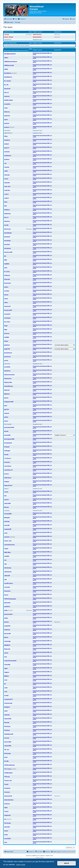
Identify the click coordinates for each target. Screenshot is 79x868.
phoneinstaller (8, 614)
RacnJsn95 (7, 634)
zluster (6, 831)
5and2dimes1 (8, 77)
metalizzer (7, 511)
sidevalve (7, 715)
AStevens (7, 112)
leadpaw (7, 482)
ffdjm (6, 330)
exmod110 (7, 314)
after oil (6, 92)
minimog (7, 521)
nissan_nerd (8, 541)
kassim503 (7, 435)
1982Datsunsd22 (9, 65)
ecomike (7, 291)
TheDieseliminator (9, 765)
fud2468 (7, 337)
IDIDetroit (7, 394)
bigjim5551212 (8, 133)
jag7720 (6, 409)
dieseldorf (7, 237)
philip (6, 610)
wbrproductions (9, 800)
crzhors (6, 194)
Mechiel (6, 507)
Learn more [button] (21, 865)
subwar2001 (8, 746)
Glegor (6, 341)
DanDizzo (7, 210)
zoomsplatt (7, 839)
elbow (6, 302)
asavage (7, 34)
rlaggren (7, 672)
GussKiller (7, 367)
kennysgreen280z (9, 439)
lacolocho (7, 462)
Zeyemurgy (7, 823)
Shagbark (7, 707)
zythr (6, 842)
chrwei (6, 179)
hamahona (7, 371)
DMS (6, 260)
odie (5, 564)
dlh (5, 256)
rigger (6, 668)
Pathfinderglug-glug (10, 599)
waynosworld (8, 796)
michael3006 (8, 514)
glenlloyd (7, 345)
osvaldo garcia (8, 583)
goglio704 (7, 349)
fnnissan (7, 333)
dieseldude (7, 241)
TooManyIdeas (8, 773)
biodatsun (7, 140)
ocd (5, 560)
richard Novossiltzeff (10, 661)
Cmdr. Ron (7, 186)
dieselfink (7, 244)
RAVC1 (6, 637)
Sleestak (7, 723)
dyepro (6, 287)
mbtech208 (7, 503)
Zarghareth (7, 815)
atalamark (7, 116)
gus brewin (7, 364)
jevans (6, 421)
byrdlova (7, 159)
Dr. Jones (7, 272)
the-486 (6, 761)
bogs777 (7, 148)
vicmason (7, 792)
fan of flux (7, 322)
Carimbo (7, 167)
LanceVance (8, 466)
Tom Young (7, 769)
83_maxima (7, 81)
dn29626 (7, 264)
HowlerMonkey (9, 386)
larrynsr (6, 474)
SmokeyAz (7, 726)
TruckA (6, 784)
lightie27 (6, 489)
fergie (6, 326)
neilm (6, 533)
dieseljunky (8, 248)
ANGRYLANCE (8, 100)
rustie (6, 688)
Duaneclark (7, 283)
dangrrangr (7, 214)
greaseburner (8, 353)
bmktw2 (6, 144)
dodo (6, 268)
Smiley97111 (8, 40)
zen (5, 819)
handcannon (8, 378)
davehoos (7, 221)
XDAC (6, 808)
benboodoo (7, 130)
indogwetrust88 (9, 402)
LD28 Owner (8, 478)
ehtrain (6, 295)
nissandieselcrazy (9, 545)
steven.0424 (8, 742)
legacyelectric (8, 485)
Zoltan (6, 835)
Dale (5, 206)
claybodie (7, 183)
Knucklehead (8, 443)
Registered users (37, 40)
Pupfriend (7, 630)
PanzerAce (7, 591)
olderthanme (8, 572)
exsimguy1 (7, 318)
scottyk (6, 695)
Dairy (6, 202)
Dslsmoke (7, 279)
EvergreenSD (8, 310)
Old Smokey (8, 568)
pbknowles (7, 603)
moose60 (7, 525)
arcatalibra (7, 104)
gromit (6, 360)
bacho (6, 120)
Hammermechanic (9, 375)
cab (5, 163)
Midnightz (7, 518)
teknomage (7, 753)
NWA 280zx (7, 552)
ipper (6, 406)
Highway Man (8, 382)
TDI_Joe (7, 750)
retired (6, 653)
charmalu (7, 175)
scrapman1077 (8, 699)
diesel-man (7, 229)
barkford (7, 123)
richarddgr (7, 665)
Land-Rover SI (8, 470)
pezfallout (7, 607)
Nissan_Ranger (9, 37)
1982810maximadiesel (11, 62)
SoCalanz (7, 730)
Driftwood (7, 275)
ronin (6, 680)
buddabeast (8, 156)
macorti (6, 500)
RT (5, 684)
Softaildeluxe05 (9, 734)
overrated (7, 587)
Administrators (9, 32)
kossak (6, 454)
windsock (7, 804)
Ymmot (6, 811)
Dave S (6, 217)
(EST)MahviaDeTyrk (10, 54)
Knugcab (7, 447)
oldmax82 (7, 576)
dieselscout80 (8, 252)
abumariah (7, 89)
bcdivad (7, 127)
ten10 (6, 757)
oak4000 (7, 556)
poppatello (7, 626)
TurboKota (7, 788)
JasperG (7, 413)
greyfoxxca (7, 357)
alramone (7, 96)
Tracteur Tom (8, 781)
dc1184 (6, 225)
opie (5, 579)
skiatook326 (8, 719)
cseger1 (7, 198)
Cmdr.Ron (7, 190)
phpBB (34, 856)
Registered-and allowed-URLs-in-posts (16, 51)
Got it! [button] (67, 863)
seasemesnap (8, 703)
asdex (6, 108)
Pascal (6, 595)
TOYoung (7, 777)
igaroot (6, 398)
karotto (6, 431)
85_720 (6, 85)
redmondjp (7, 641)
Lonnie (6, 492)
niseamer (7, 537)
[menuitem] (15, 19)
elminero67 (7, 306)
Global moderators (10, 43)
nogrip (6, 549)
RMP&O (6, 676)
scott (6, 692)
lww (5, 496)
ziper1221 (7, 827)
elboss (6, 299)
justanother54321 (9, 427)
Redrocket (7, 649)
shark (6, 711)
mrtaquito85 (8, 529)
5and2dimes (8, 73)
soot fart (7, 738)
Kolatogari (7, 451)
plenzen (6, 622)
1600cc (6, 58)
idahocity (7, 390)
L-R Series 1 (8, 458)
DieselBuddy (8, 233)
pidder (6, 618)
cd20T (6, 171)
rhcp (6, 657)
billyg (6, 136)
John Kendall (8, 424)
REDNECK (7, 645)
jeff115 (6, 417)
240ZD (6, 69)
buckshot (7, 152)
